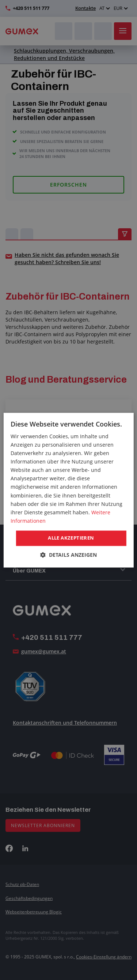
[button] (68, 555)
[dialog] (68, 490)
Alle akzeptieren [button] (71, 538)
